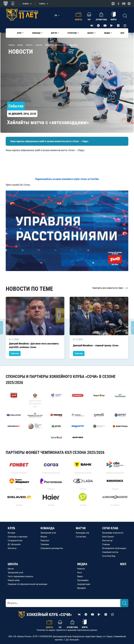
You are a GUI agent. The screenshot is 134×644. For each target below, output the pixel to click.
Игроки (44, 537)
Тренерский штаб (48, 533)
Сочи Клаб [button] (72, 33)
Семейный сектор (110, 552)
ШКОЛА (13, 564)
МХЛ (122, 33)
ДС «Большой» (14, 544)
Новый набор (14, 580)
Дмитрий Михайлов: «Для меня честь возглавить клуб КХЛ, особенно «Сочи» (34, 345)
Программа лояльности (113, 533)
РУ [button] (56, 16)
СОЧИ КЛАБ (110, 528)
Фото (80, 573)
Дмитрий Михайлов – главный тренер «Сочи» (96, 345)
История (11, 533)
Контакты (12, 548)
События (15, 353)
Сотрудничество (15, 541)
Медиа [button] (107, 33)
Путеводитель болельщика (114, 548)
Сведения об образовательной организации (27, 584)
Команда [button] (36, 33)
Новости (81, 569)
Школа (11, 569)
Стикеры (106, 544)
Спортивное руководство (52, 548)
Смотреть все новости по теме (110, 288)
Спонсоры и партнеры (18, 537)
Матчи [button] (54, 33)
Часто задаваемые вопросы (20, 576)
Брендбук (82, 588)
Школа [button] (91, 33)
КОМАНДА (47, 528)
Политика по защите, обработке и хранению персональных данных (67, 630)
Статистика (81, 537)
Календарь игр (82, 533)
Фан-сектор (107, 541)
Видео (80, 576)
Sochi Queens (108, 537)
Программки (83, 580)
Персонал (45, 541)
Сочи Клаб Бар (109, 556)
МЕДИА (82, 564)
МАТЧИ (81, 528)
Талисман (45, 544)
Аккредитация (84, 584)
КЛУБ (11, 528)
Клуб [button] (19, 33)
